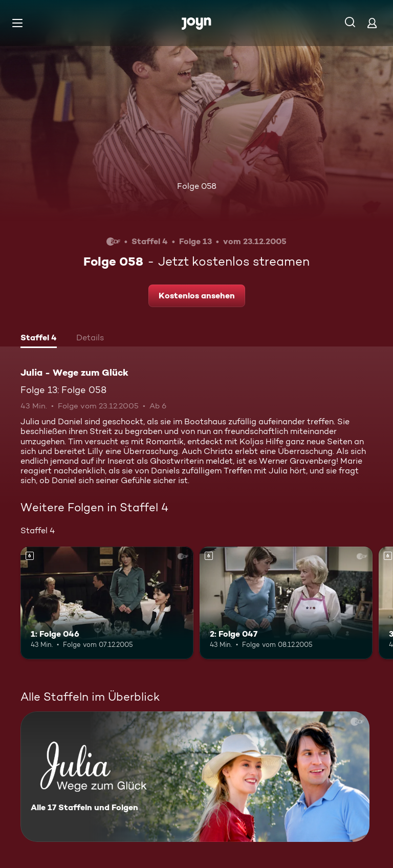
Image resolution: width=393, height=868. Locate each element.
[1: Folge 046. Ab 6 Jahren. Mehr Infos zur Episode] (107, 603)
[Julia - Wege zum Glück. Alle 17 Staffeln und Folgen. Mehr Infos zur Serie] (195, 777)
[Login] (372, 23)
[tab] (39, 339)
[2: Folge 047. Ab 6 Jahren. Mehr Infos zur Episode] (286, 603)
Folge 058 (197, 186)
